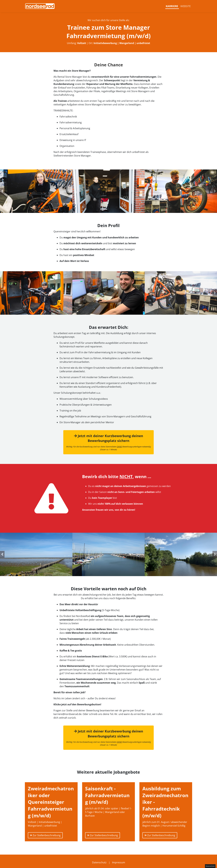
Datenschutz (99, 862)
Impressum (119, 862)
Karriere (172, 6)
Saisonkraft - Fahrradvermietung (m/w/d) (107, 795)
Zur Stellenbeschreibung (45, 835)
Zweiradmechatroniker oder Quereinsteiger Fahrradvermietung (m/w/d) (51, 802)
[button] (2, 191)
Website (186, 6)
